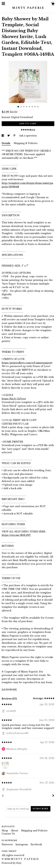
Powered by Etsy (12, 863)
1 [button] (18, 107)
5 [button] (29, 107)
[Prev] (3, 796)
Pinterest (8, 844)
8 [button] (38, 107)
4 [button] (27, 107)
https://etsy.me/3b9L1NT (16, 535)
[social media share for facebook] (3, 136)
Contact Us (8, 834)
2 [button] (21, 107)
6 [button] (32, 107)
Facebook (36, 844)
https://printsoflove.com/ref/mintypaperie (27, 363)
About (15, 831)
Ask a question (28, 136)
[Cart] (53, 4)
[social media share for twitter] (9, 136)
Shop (5, 831)
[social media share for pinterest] (15, 136)
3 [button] (24, 107)
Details (6, 143)
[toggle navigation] (3, 4)
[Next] (53, 796)
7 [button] (35, 107)
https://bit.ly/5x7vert (14, 399)
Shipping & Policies (26, 143)
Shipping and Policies (34, 831)
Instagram (22, 844)
